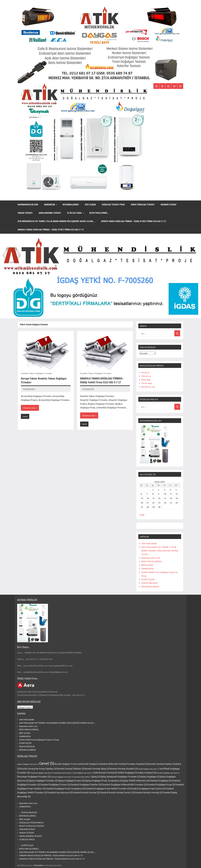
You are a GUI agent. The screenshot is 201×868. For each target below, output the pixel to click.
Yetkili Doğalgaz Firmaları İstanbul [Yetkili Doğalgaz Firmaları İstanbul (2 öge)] (137, 772)
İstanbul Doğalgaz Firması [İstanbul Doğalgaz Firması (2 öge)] (55, 784)
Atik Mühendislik (149, 543)
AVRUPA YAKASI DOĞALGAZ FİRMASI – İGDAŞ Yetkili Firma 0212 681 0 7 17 (134, 221)
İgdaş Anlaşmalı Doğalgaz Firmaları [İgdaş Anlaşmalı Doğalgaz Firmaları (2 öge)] (120, 776)
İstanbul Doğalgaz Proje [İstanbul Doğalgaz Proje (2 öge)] (161, 784)
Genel (25, 416)
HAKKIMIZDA (51, 205)
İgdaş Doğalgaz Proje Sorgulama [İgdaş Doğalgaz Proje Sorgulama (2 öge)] (104, 780)
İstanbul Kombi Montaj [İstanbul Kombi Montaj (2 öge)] (86, 792)
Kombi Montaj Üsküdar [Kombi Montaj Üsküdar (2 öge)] (71, 768)
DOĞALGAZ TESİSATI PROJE (113, 205)
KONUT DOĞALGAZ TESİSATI (143, 205)
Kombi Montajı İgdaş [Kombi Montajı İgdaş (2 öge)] (97, 768)
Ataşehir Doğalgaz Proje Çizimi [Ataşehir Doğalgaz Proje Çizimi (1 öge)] (28, 764)
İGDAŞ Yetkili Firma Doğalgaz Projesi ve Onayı (39, 740)
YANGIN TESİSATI (25, 213)
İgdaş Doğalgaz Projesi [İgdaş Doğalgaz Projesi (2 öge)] (72, 780)
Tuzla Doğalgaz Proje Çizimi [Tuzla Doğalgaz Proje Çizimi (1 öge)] (83, 773)
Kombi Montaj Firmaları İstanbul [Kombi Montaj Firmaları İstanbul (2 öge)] (129, 764)
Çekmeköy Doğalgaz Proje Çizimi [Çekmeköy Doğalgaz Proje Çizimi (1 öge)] (168, 773)
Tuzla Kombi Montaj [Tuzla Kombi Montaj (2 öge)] (105, 772)
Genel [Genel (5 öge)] (47, 763)
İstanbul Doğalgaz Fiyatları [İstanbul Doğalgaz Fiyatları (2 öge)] (86, 784)
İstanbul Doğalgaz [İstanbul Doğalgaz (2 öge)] (161, 780)
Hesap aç (145, 372)
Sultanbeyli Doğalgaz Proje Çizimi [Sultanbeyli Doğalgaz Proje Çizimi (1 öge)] (42, 773)
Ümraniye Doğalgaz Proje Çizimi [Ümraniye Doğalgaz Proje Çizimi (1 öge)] (62, 777)
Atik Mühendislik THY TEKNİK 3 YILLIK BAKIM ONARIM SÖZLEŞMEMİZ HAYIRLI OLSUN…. (56, 221)
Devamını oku (29, 408)
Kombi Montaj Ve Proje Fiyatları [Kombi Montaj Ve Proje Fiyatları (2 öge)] (39, 768)
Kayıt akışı (146, 379)
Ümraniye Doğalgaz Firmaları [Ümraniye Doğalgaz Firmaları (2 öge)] (34, 776)
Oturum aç (146, 376)
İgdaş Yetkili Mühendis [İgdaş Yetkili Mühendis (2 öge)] (136, 780)
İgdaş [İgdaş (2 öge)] (96, 776)
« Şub (142, 514)
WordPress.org (148, 387)
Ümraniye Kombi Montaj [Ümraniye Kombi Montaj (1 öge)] (82, 777)
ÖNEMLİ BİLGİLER (149, 583)
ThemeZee (39, 865)
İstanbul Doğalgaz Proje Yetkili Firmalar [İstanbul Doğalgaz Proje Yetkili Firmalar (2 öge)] (108, 788)
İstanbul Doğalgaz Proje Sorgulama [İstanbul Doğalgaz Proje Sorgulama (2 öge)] (65, 788)
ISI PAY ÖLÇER (148, 579)
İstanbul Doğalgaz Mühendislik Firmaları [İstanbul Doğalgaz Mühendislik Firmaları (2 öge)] (124, 784)
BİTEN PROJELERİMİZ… (99, 213)
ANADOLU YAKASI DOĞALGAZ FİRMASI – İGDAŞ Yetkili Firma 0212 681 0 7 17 (51, 230)
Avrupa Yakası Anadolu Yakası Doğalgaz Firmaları (44, 380)
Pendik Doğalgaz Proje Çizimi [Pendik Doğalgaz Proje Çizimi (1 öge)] (149, 769)
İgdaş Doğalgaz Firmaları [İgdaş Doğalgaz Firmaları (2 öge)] (44, 780)
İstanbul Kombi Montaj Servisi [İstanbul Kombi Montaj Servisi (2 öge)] (117, 792)
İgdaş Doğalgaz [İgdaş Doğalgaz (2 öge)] (150, 776)
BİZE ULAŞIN (90, 205)
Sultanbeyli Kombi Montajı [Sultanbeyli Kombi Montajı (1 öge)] (63, 773)
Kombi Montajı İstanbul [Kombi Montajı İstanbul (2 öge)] (124, 768)
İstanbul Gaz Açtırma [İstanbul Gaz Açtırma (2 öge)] (60, 792)
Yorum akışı (147, 383)
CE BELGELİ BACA (76, 213)
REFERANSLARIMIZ (71, 205)
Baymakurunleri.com (28, 205)
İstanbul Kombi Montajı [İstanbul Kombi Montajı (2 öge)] (149, 792)
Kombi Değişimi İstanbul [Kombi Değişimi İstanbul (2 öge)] (96, 764)
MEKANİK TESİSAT (169, 205)
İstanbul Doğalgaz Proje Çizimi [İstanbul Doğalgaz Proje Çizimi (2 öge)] (148, 788)
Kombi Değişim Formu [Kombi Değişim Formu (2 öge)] (68, 764)
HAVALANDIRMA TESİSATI (50, 213)
